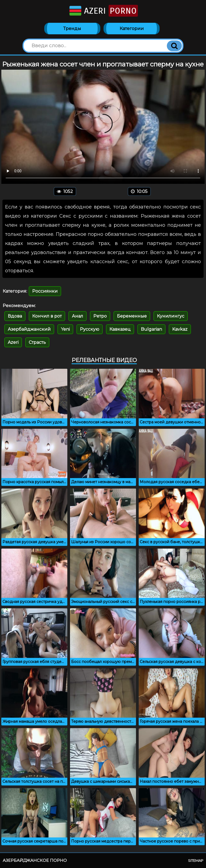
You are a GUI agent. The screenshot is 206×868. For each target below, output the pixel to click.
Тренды (72, 29)
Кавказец (120, 329)
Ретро (100, 316)
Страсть (37, 342)
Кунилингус (171, 316)
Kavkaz (180, 329)
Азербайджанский (29, 329)
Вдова (15, 316)
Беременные (132, 316)
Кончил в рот (47, 316)
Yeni (65, 329)
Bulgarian (151, 329)
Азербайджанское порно (35, 860)
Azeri (103, 11)
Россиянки (45, 291)
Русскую (90, 329)
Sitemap (196, 860)
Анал (78, 316)
